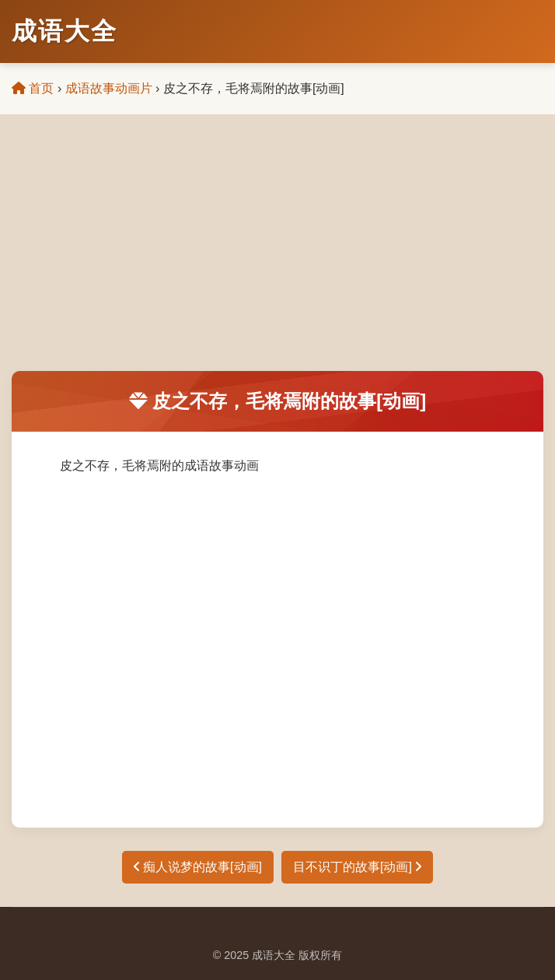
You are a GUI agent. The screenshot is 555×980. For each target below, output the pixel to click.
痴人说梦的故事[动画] (198, 867)
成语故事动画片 (109, 88)
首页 (33, 88)
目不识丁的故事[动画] (357, 867)
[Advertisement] (277, 254)
